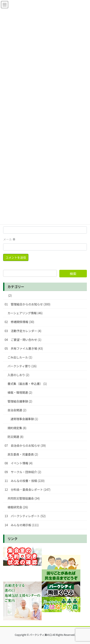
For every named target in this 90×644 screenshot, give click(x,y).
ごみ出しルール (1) (20, 357)
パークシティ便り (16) (22, 366)
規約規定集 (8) (17, 428)
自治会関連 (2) (17, 410)
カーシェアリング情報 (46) (25, 313)
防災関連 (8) (15, 437)
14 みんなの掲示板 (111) (22, 525)
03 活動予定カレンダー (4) (23, 331)
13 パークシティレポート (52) (25, 516)
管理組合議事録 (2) (20, 401)
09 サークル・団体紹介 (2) (23, 472)
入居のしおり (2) (18, 375)
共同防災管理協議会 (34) (24, 498)
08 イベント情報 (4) (19, 463)
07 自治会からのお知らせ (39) (25, 445)
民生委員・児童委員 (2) (23, 454)
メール (9, 239)
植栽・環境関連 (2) (20, 392)
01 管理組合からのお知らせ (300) (27, 304)
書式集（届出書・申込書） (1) (27, 384)
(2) (8, 295)
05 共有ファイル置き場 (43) (24, 348)
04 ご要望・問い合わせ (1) (23, 340)
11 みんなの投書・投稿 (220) (25, 481)
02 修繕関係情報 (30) (19, 322)
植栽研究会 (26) (18, 507)
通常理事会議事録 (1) (24, 419)
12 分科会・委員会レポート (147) (27, 489)
